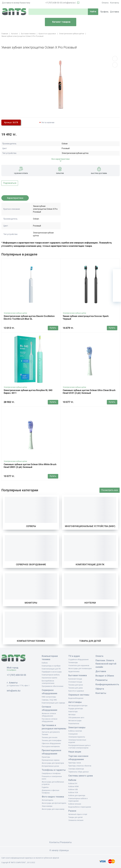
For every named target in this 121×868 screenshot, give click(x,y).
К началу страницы (61, 850)
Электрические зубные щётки (15, 313)
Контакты (115, 3)
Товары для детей (90, 641)
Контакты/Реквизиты (60, 842)
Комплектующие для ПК (90, 565)
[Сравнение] (117, 290)
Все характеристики (61, 159)
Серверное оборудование (31, 565)
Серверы (31, 526)
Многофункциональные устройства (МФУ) (90, 526)
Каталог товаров (59, 22)
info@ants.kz (69, 3)
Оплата (105, 3)
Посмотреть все (110, 490)
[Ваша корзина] (117, 273)
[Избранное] (117, 281)
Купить (53, 328)
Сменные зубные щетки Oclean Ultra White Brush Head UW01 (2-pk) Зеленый (30, 466)
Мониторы (31, 603)
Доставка (115, 12)
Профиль (104, 12)
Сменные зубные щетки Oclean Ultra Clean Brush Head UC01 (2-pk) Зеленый (89, 392)
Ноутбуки (90, 603)
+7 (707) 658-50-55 (54, 3)
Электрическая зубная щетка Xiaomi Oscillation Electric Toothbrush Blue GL (29, 318)
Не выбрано (12, 670)
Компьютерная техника (31, 641)
